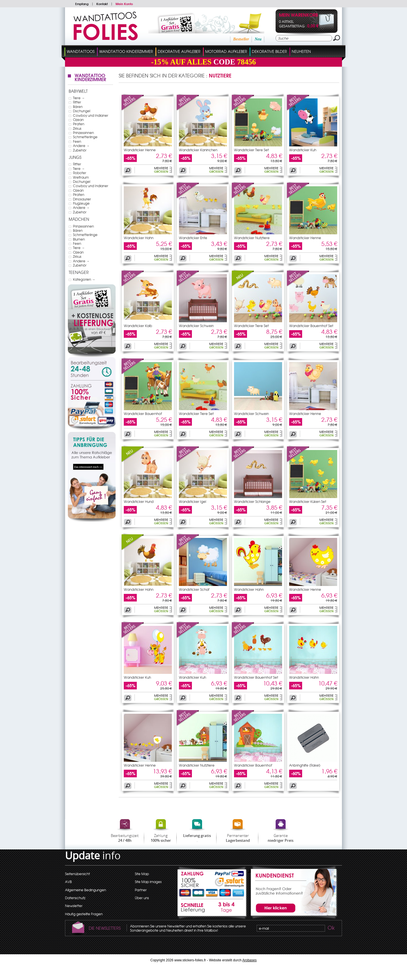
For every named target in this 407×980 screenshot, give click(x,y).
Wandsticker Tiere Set (251, 150)
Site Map (142, 874)
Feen (77, 141)
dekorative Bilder (269, 51)
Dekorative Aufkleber (179, 51)
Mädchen (79, 219)
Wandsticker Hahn (139, 238)
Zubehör (80, 150)
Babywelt (78, 91)
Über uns (142, 898)
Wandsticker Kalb (138, 326)
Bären (78, 107)
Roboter (80, 173)
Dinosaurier (82, 199)
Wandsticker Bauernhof (253, 765)
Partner (141, 890)
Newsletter (74, 906)
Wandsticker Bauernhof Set (311, 326)
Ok (331, 929)
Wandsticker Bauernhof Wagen (143, 415)
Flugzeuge (81, 203)
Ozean (78, 120)
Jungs (75, 157)
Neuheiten (301, 51)
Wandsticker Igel (192, 501)
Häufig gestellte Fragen (84, 914)
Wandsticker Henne (140, 150)
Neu (258, 39)
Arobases (249, 960)
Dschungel (82, 111)
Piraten (79, 124)
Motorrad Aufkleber (226, 51)
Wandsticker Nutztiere (252, 238)
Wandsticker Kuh (303, 150)
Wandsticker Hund (139, 501)
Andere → (81, 146)
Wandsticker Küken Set (308, 501)
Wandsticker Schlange (252, 501)
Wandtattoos (81, 51)
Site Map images (148, 882)
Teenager (79, 272)
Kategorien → (84, 279)
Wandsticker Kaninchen (198, 150)
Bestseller (241, 39)
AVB (68, 882)
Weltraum (81, 177)
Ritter (77, 102)
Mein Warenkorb (298, 15)
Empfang (82, 4)
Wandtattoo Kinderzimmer (126, 51)
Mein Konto (124, 4)
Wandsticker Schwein (196, 326)
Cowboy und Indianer (91, 115)
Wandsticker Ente (193, 238)
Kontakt (102, 4)
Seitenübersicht (77, 874)
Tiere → (79, 98)
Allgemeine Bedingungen (85, 890)
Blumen (79, 239)
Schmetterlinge (85, 137)
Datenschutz (75, 898)
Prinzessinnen (83, 133)
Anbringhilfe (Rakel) (305, 765)
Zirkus (77, 128)
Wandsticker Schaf (194, 589)
